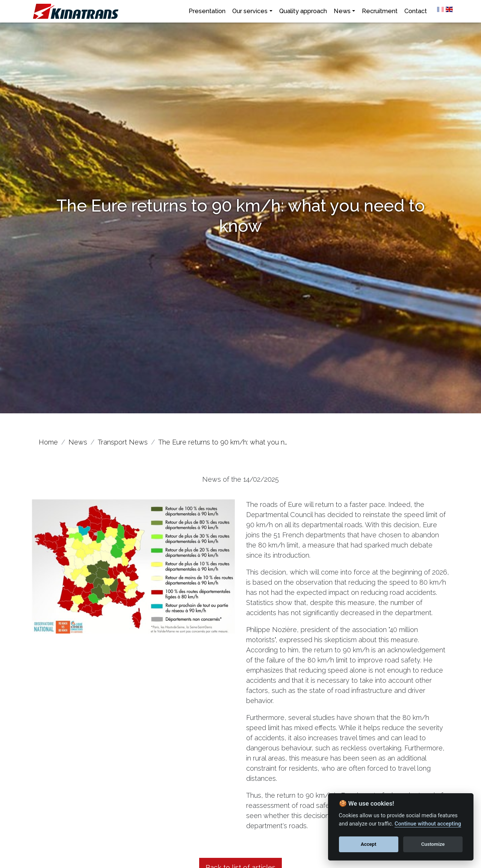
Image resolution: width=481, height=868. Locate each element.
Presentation (207, 11)
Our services (250, 11)
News (342, 11)
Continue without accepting (428, 824)
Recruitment (380, 11)
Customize (433, 844)
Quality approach (303, 11)
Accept (368, 844)
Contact (416, 11)
